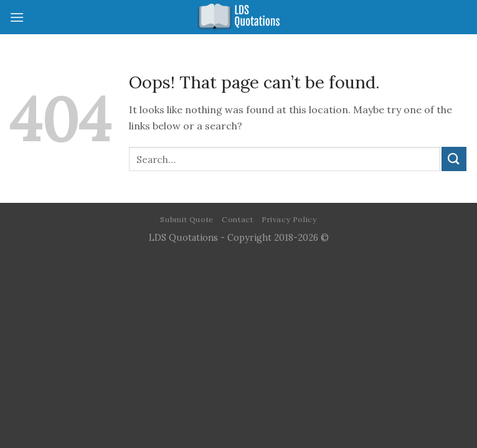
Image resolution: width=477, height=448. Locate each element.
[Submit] (454, 159)
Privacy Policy (289, 219)
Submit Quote (187, 219)
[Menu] (17, 17)
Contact (237, 219)
